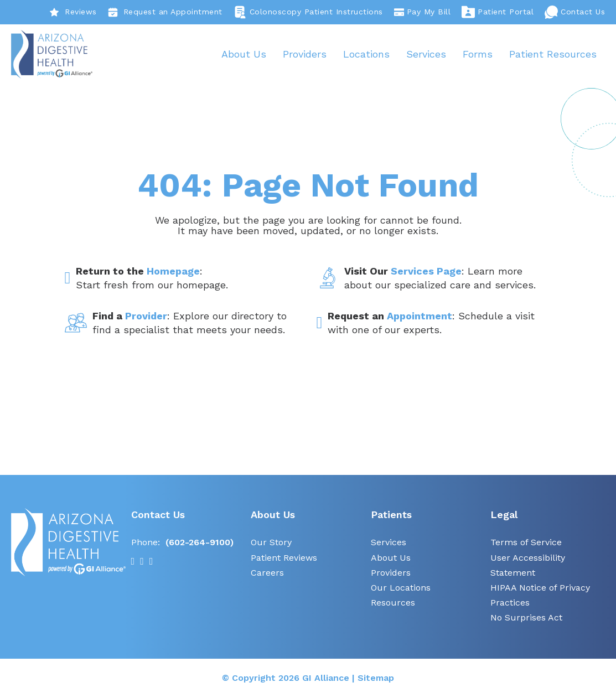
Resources (393, 604)
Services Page (426, 272)
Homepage (173, 272)
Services (426, 54)
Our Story (271, 543)
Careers (267, 573)
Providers (305, 54)
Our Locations (401, 588)
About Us (244, 54)
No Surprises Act (526, 619)
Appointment (420, 316)
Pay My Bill (423, 12)
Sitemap (376, 678)
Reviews (73, 12)
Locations (366, 54)
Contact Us (575, 12)
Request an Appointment (165, 12)
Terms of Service (526, 543)
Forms (478, 54)
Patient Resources (553, 54)
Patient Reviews (284, 558)
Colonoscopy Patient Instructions (308, 12)
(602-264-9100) (200, 543)
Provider (146, 316)
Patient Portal (498, 12)
